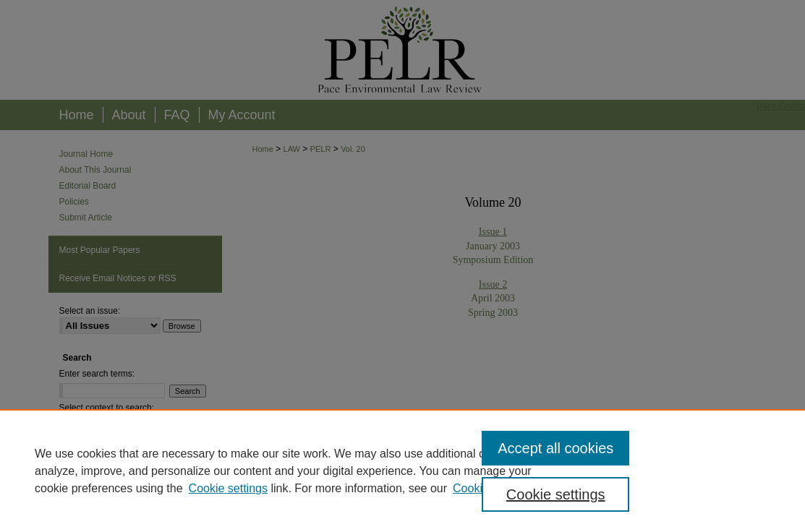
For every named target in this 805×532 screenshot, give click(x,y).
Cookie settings (228, 488)
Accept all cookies (555, 448)
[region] (402, 471)
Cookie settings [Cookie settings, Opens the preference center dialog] (556, 494)
